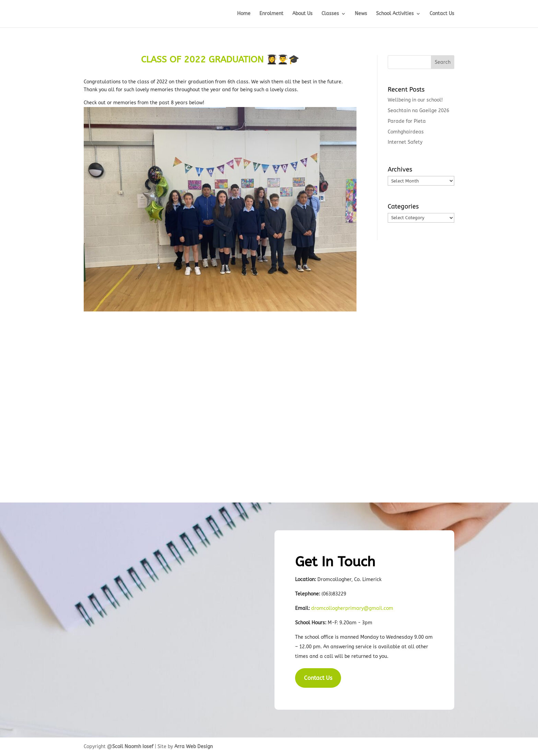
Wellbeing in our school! (415, 100)
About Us (302, 14)
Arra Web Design (194, 747)
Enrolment (271, 14)
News (361, 14)
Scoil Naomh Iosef (133, 747)
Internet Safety (405, 142)
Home (244, 14)
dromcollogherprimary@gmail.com (352, 608)
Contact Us (442, 14)
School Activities (395, 14)
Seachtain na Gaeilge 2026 (418, 111)
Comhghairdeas (406, 132)
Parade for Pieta (407, 121)
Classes (330, 14)
